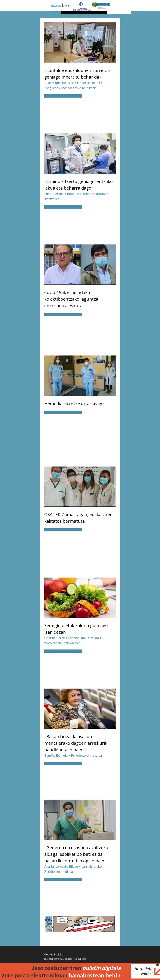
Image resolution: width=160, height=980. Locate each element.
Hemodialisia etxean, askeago (74, 403)
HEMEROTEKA (82, 10)
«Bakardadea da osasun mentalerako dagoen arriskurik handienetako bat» (76, 743)
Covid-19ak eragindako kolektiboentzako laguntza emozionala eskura (71, 299)
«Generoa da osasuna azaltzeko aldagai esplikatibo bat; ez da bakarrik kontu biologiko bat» (76, 854)
